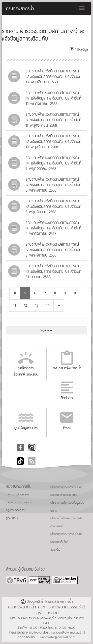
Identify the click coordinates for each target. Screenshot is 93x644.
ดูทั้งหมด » (12, 518)
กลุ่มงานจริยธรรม (16, 510)
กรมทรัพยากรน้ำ (20, 8)
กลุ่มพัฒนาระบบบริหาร (19, 502)
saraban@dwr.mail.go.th (67, 632)
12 (26, 305)
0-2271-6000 (38, 628)
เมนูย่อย (46, 330)
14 (48, 305)
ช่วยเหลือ (55, 550)
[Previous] (15, 293)
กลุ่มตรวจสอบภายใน (17, 494)
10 (76, 293)
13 (37, 305)
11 (15, 305)
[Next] (59, 305)
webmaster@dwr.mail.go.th (58, 637)
